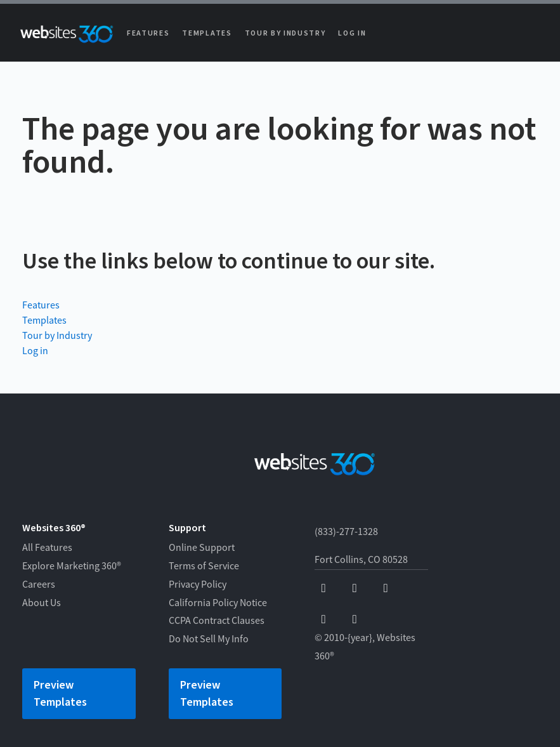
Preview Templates (60, 694)
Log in (352, 33)
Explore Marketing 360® (72, 566)
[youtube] (355, 589)
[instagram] (324, 620)
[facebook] (324, 589)
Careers (39, 585)
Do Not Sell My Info (209, 639)
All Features (47, 548)
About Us (42, 603)
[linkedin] (355, 620)
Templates (207, 33)
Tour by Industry (285, 33)
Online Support (202, 548)
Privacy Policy (198, 585)
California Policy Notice (218, 603)
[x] (386, 589)
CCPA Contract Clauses (217, 621)
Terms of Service (204, 566)
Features (148, 33)
